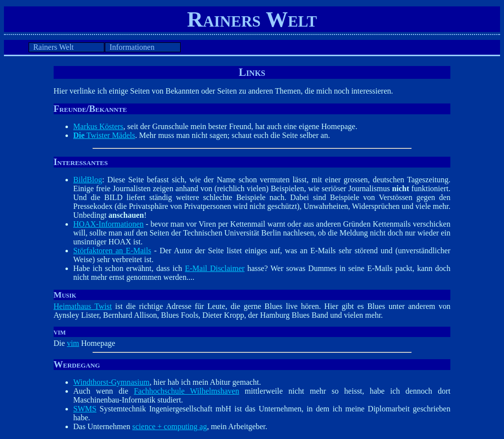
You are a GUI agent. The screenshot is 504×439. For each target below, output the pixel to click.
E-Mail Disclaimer (215, 268)
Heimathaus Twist (83, 306)
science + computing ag (170, 426)
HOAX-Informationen (109, 224)
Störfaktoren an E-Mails (112, 251)
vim (73, 343)
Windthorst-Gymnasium (111, 382)
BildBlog (88, 180)
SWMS (85, 409)
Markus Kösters (98, 126)
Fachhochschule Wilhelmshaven (187, 391)
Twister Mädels (104, 135)
